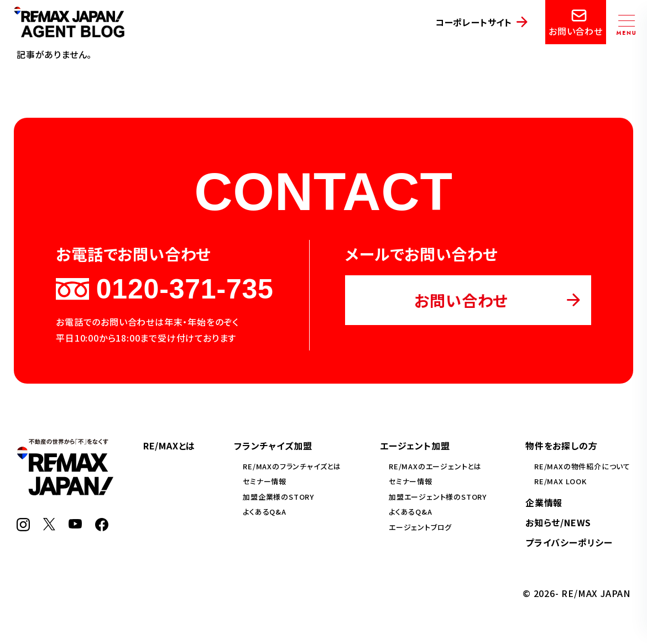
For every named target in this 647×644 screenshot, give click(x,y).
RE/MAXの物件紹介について (582, 466)
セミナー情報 (265, 481)
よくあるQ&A (265, 512)
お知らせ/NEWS (558, 522)
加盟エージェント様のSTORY (438, 497)
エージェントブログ (420, 527)
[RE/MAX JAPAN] (65, 491)
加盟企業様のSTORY (278, 497)
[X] (49, 527)
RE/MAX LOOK (560, 481)
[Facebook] (102, 527)
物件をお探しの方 (561, 446)
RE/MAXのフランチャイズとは (292, 466)
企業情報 (544, 502)
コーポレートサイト (474, 22)
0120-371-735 (165, 289)
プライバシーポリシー (569, 542)
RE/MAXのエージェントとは (435, 466)
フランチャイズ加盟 (273, 446)
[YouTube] (75, 525)
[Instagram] (23, 527)
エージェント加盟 (415, 446)
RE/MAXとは (169, 446)
